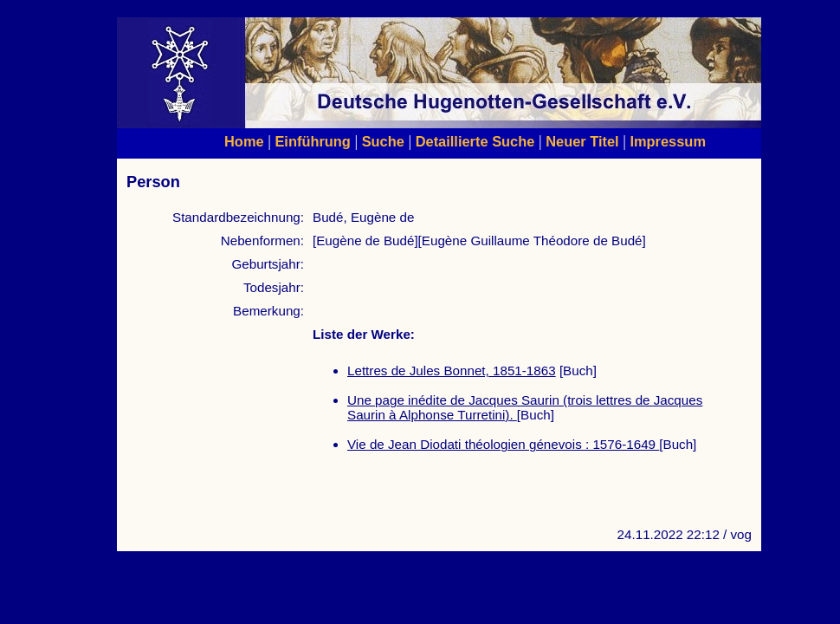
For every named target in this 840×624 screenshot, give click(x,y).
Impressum (668, 141)
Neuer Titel (582, 141)
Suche (383, 141)
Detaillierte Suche (475, 141)
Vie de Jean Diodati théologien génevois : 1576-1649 (503, 444)
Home (244, 141)
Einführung (312, 141)
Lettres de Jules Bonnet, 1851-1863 (452, 370)
